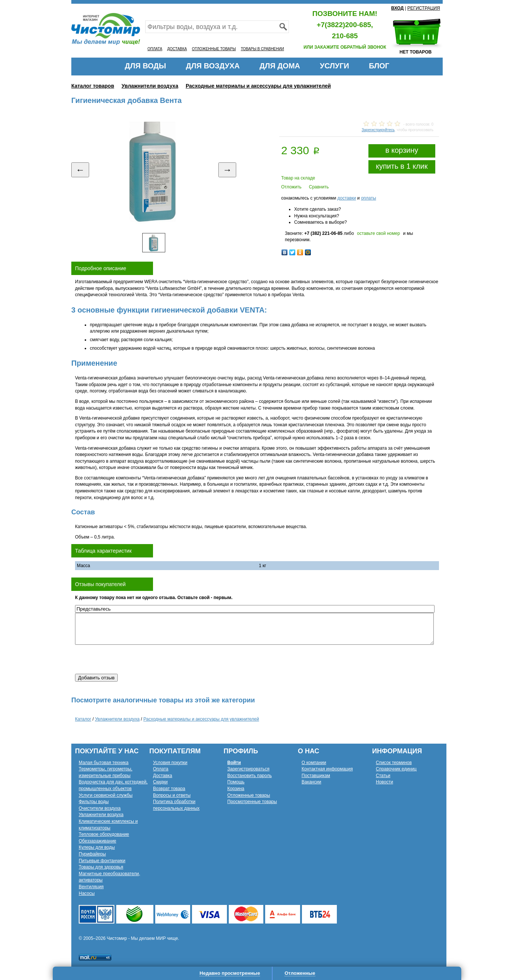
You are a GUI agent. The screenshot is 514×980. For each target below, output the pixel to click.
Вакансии (311, 782)
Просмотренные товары (252, 802)
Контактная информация (327, 769)
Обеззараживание (97, 841)
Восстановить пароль (250, 776)
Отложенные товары (249, 795)
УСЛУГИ (334, 66)
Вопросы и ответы (172, 795)
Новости (384, 782)
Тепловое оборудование (104, 834)
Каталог (83, 719)
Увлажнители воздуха (150, 86)
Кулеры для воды (97, 847)
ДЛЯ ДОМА (280, 66)
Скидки (160, 782)
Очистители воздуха (100, 808)
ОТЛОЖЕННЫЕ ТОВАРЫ (214, 49)
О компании (314, 763)
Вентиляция (91, 887)
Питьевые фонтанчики (102, 861)
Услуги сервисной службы (106, 795)
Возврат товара (169, 789)
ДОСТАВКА (177, 49)
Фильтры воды (94, 802)
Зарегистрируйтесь (378, 130)
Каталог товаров (93, 86)
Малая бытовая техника (104, 763)
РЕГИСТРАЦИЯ (424, 8)
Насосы (87, 893)
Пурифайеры (92, 854)
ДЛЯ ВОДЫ (145, 66)
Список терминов (394, 763)
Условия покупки (170, 763)
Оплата (161, 769)
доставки (347, 198)
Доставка (163, 776)
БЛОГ (379, 66)
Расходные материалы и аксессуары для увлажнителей (258, 86)
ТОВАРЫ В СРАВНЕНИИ (262, 49)
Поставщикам (316, 776)
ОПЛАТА (155, 49)
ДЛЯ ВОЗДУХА (213, 66)
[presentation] (131, 659)
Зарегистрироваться (248, 769)
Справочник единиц (396, 769)
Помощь (236, 782)
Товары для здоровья (101, 867)
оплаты (369, 198)
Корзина (236, 789)
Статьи (383, 776)
